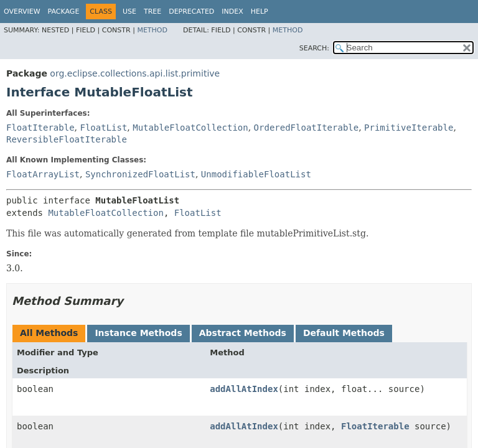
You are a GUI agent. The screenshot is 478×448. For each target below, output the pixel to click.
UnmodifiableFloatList (256, 174)
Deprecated (191, 12)
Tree (152, 12)
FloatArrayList (43, 174)
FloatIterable (40, 128)
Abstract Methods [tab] (243, 333)
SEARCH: (314, 48)
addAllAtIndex (244, 389)
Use (129, 12)
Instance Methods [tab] (138, 333)
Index (232, 12)
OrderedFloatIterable (307, 128)
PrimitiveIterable (409, 128)
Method (152, 30)
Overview (22, 12)
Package (64, 12)
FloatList (103, 128)
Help (260, 12)
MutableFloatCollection (190, 128)
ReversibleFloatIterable (67, 139)
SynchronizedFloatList (140, 174)
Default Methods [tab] (344, 333)
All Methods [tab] (49, 333)
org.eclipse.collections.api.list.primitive (135, 73)
